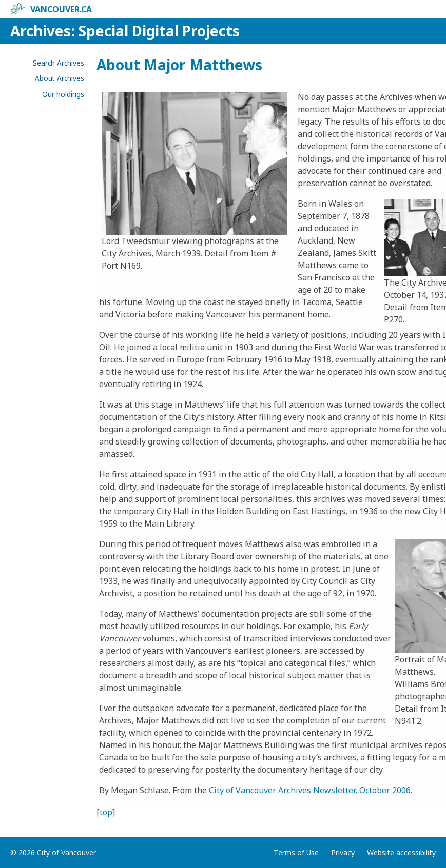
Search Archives (59, 63)
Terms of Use (296, 852)
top (106, 812)
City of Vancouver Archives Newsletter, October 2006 (310, 790)
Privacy (343, 852)
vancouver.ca (51, 9)
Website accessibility (401, 852)
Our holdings (63, 94)
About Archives (60, 78)
